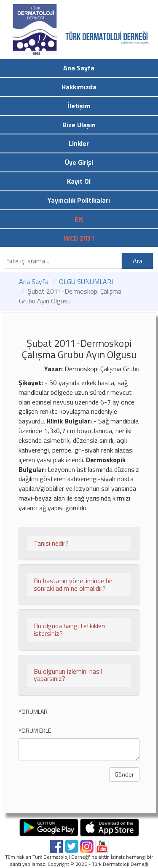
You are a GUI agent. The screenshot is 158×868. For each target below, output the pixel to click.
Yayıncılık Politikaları (79, 200)
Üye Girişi (79, 162)
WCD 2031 (79, 238)
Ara (138, 261)
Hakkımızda (79, 87)
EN (79, 219)
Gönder (124, 774)
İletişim (79, 106)
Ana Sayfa (79, 68)
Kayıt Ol (79, 181)
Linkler (79, 143)
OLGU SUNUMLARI (86, 281)
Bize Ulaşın (79, 125)
